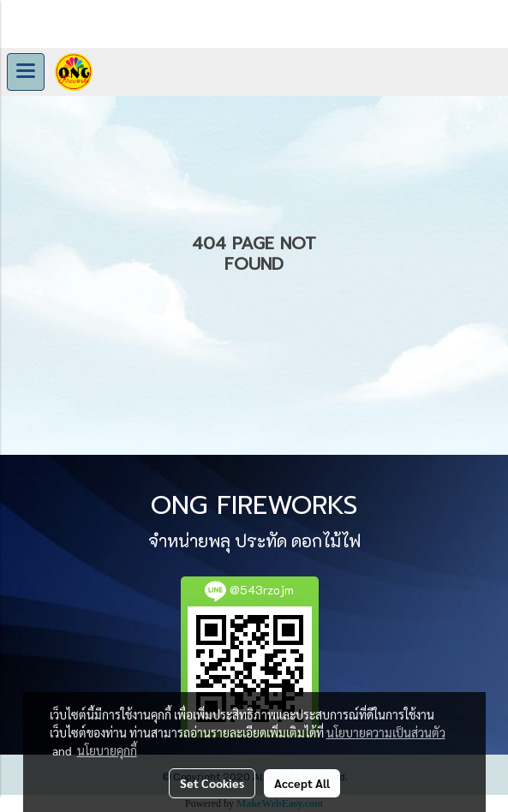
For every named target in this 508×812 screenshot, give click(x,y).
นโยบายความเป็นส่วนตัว (386, 732)
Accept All (302, 783)
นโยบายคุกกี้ (107, 750)
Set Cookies (212, 783)
